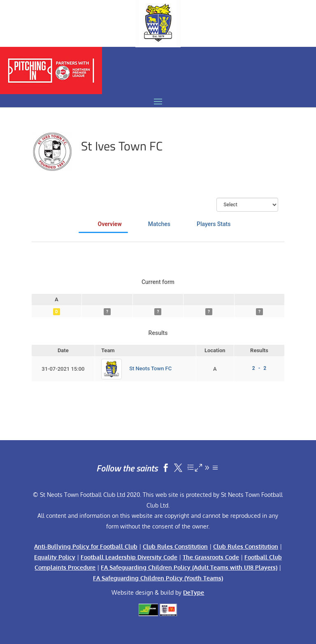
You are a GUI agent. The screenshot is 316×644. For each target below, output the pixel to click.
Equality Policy (55, 557)
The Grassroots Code (211, 557)
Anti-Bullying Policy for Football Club (86, 546)
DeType (194, 592)
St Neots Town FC (150, 368)
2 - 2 (259, 368)
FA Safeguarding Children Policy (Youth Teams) (158, 578)
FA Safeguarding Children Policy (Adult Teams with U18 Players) (189, 567)
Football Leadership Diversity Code (129, 557)
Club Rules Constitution (175, 546)
